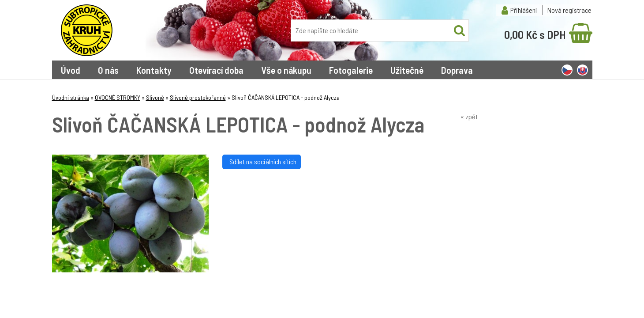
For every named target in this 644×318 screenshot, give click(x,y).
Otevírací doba (216, 70)
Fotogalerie (351, 70)
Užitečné (407, 70)
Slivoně (155, 97)
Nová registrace (569, 10)
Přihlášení (524, 10)
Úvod (71, 70)
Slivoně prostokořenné (198, 97)
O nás (108, 70)
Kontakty (154, 70)
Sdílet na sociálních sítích (262, 161)
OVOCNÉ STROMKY (118, 97)
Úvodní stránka (71, 97)
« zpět (469, 116)
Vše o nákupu (286, 70)
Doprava (457, 70)
